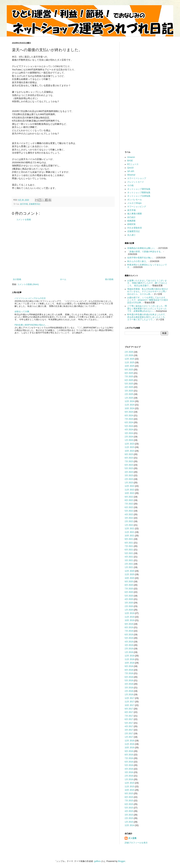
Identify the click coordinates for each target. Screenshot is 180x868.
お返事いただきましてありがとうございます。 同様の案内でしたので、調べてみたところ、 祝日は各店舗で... (147, 283)
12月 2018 (129, 656)
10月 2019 (129, 620)
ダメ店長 (132, 838)
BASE (130, 161)
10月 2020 (129, 578)
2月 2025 (129, 394)
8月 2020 (129, 585)
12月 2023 (129, 444)
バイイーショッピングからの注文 (30, 298)
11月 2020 (129, 574)
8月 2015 (129, 797)
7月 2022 (129, 504)
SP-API (131, 171)
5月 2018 (129, 681)
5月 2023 (129, 468)
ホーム (63, 279)
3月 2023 (129, 476)
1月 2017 (129, 737)
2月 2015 (129, 818)
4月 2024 (129, 430)
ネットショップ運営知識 (139, 189)
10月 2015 (129, 790)
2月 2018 (129, 691)
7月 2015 (129, 801)
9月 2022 (129, 497)
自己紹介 (131, 217)
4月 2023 (129, 472)
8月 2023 (129, 458)
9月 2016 (129, 751)
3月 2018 (129, 688)
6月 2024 (129, 422)
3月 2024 (129, 433)
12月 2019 (129, 613)
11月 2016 (129, 744)
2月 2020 (129, 606)
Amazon (131, 157)
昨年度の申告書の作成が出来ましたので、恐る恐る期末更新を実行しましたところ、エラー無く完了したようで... (147, 317)
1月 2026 (129, 355)
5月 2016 (129, 765)
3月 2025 (129, 391)
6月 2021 (129, 550)
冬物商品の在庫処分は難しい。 (142, 248)
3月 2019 (129, 645)
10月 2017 (129, 705)
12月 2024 (129, 401)
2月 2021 (129, 564)
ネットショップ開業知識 (139, 193)
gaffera (97, 861)
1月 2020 (129, 610)
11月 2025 (129, 363)
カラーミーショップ (137, 178)
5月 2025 (129, 384)
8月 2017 (129, 712)
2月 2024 (129, 437)
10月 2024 (129, 408)
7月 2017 (129, 716)
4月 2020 (129, 599)
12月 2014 (129, 825)
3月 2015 (129, 815)
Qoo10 (130, 168)
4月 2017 (129, 726)
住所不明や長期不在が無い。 (141, 258)
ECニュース (133, 164)
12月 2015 (129, 783)
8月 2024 (129, 416)
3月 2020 (129, 603)
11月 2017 (129, 702)
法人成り (131, 235)
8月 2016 (129, 755)
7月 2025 (129, 377)
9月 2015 (129, 793)
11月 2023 (129, 447)
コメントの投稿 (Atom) (28, 284)
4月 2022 (129, 514)
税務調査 (131, 221)
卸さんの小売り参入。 (138, 261)
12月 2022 (129, 486)
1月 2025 (129, 398)
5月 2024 (129, 426)
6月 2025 (129, 380)
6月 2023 (129, 465)
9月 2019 (129, 624)
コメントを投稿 (24, 220)
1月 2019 (129, 652)
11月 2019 (129, 617)
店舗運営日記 (35, 204)
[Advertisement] (63, 250)
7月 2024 (129, 419)
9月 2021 (129, 539)
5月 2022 (129, 511)
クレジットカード (136, 182)
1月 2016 (129, 779)
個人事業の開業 (135, 214)
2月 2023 (129, 479)
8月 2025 (129, 373)
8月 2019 (129, 627)
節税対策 (131, 224)
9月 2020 (129, 582)
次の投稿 (17, 279)
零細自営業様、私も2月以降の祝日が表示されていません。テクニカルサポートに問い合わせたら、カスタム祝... (148, 292)
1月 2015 (129, 822)
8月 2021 (129, 543)
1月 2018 (129, 695)
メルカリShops (134, 203)
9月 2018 (129, 666)
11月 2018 (129, 659)
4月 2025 (129, 387)
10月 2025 (129, 366)
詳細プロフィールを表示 (136, 843)
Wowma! (131, 175)
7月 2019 (129, 631)
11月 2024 (129, 405)
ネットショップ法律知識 (139, 196)
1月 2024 (129, 440)
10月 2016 (129, 748)
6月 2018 (129, 677)
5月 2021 (129, 553)
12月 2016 (129, 741)
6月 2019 (129, 635)
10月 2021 (129, 536)
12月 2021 (129, 529)
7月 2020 (129, 589)
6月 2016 (129, 762)
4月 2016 (129, 769)
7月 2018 (129, 673)
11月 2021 (129, 532)
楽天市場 (24, 204)
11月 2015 (129, 787)
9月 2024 (129, 412)
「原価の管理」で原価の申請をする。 (145, 252)
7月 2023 (129, 461)
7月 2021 (129, 546)
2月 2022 (129, 521)
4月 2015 (129, 811)
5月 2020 (129, 596)
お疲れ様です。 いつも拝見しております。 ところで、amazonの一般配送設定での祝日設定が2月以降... (148, 300)
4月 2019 (129, 642)
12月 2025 (129, 359)
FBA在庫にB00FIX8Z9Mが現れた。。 (32, 325)
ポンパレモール (135, 200)
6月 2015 (129, 804)
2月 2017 (129, 734)
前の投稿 (109, 279)
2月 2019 (129, 649)
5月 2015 (129, 808)
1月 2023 (129, 483)
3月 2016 (129, 772)
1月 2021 (129, 567)
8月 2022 (129, 500)
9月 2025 (129, 370)
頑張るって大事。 (23, 312)
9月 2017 (129, 709)
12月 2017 (129, 698)
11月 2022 (129, 490)
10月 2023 (129, 451)
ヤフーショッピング (137, 207)
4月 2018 (129, 684)
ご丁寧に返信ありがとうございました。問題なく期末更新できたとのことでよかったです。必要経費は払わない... (147, 309)
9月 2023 (129, 454)
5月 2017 (129, 723)
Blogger (122, 861)
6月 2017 (129, 719)
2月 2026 (129, 352)
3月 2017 (129, 730)
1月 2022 (129, 525)
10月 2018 (129, 663)
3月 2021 (129, 560)
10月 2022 (129, 493)
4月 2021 (129, 557)
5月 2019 (129, 638)
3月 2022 (129, 518)
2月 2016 (129, 776)
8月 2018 (129, 670)
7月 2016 (129, 758)
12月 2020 (129, 571)
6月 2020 (129, 592)
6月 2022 (129, 507)
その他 (130, 185)
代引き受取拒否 (135, 228)
